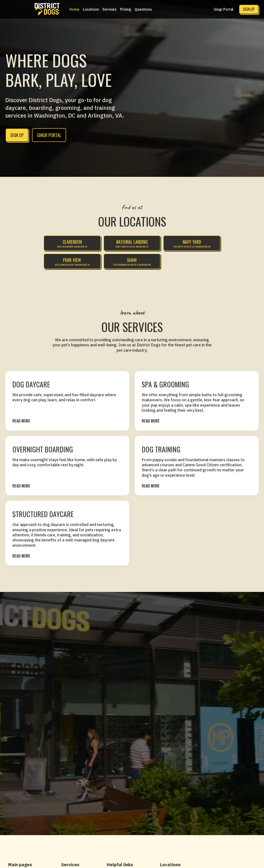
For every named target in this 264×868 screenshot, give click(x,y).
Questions (143, 9)
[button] (91, 9)
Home (74, 9)
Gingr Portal (224, 9)
